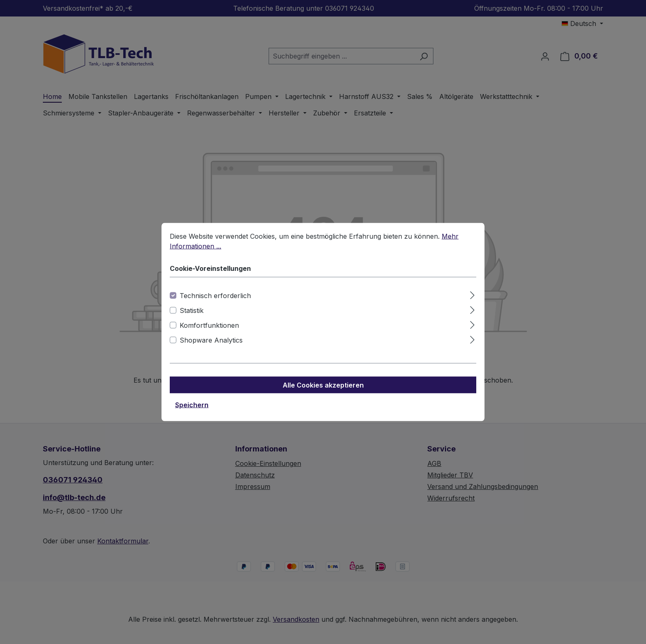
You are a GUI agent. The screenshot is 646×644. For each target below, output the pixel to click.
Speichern (192, 407)
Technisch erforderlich (215, 297)
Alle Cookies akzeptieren (323, 387)
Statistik (192, 312)
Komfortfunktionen (209, 327)
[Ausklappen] (472, 296)
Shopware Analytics (211, 342)
